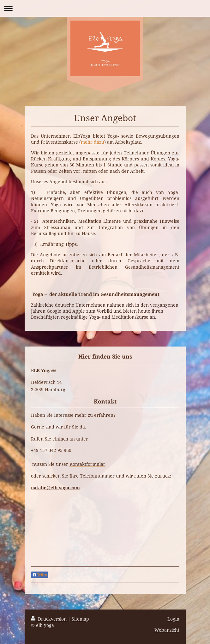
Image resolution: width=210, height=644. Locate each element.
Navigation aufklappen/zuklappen (105, 8)
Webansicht (167, 630)
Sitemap (80, 619)
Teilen (40, 575)
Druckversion (49, 619)
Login (173, 619)
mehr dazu (93, 142)
